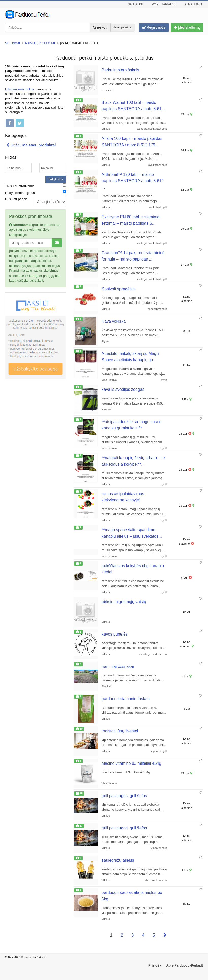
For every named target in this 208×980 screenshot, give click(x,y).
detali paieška (122, 27)
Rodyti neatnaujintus (20, 193)
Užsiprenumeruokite (20, 89)
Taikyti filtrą (56, 179)
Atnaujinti (193, 4)
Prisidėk (155, 965)
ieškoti (100, 27)
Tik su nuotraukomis (20, 186)
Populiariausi (164, 4)
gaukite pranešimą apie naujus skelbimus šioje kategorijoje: (34, 230)
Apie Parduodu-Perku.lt (185, 965)
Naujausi (135, 4)
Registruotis (154, 27)
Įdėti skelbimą (187, 27)
